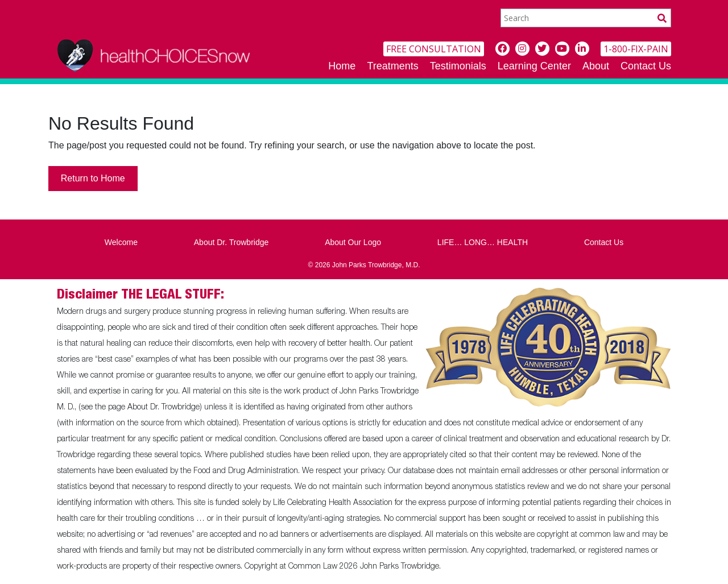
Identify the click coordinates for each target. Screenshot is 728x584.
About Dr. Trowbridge (231, 242)
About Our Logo (353, 242)
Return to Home (93, 178)
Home (342, 66)
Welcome (121, 242)
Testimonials (458, 66)
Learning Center (534, 66)
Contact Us (646, 66)
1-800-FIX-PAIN (636, 49)
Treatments (392, 66)
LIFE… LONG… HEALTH (483, 242)
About (596, 66)
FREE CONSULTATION (434, 49)
